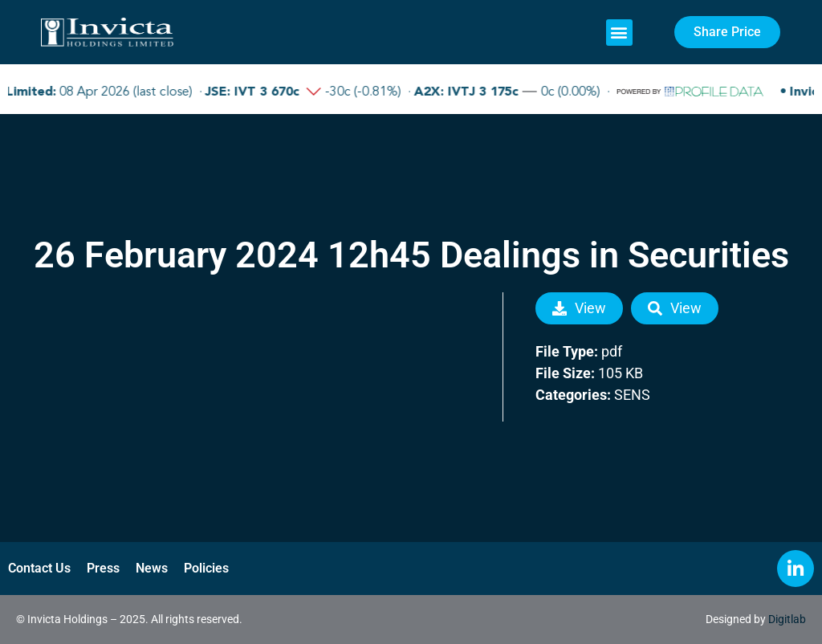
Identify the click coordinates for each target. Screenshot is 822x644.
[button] (619, 33)
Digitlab (787, 619)
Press (103, 568)
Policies (206, 568)
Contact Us (39, 568)
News (152, 568)
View (579, 308)
